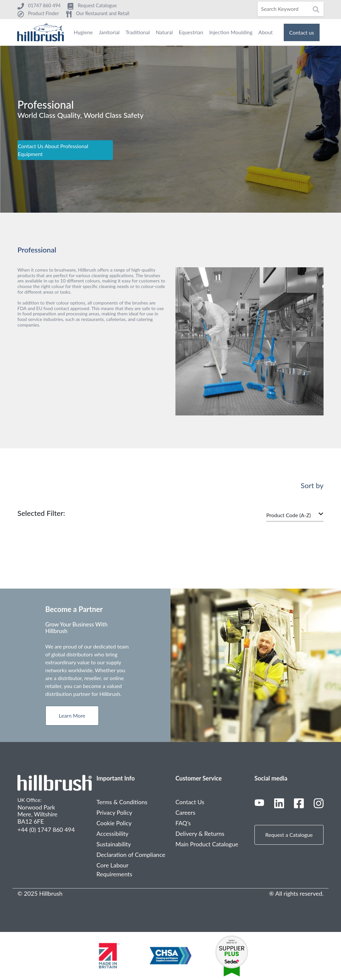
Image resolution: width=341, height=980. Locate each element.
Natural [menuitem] (164, 32)
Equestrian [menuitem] (191, 32)
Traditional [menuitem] (138, 32)
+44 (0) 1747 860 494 (46, 830)
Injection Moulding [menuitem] (231, 32)
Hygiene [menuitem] (83, 32)
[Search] (291, 9)
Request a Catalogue (289, 835)
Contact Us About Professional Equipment (53, 150)
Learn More (72, 715)
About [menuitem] (266, 32)
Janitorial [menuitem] (109, 32)
